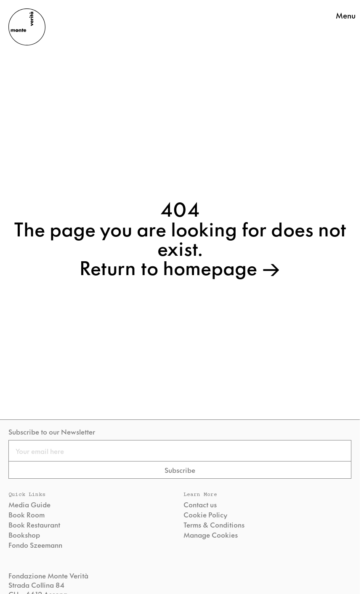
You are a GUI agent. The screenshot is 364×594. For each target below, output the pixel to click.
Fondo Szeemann (35, 545)
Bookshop (24, 535)
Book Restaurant (34, 525)
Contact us (200, 504)
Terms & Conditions (214, 525)
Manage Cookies (211, 535)
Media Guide (29, 504)
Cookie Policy (205, 514)
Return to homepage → (180, 267)
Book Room (27, 514)
